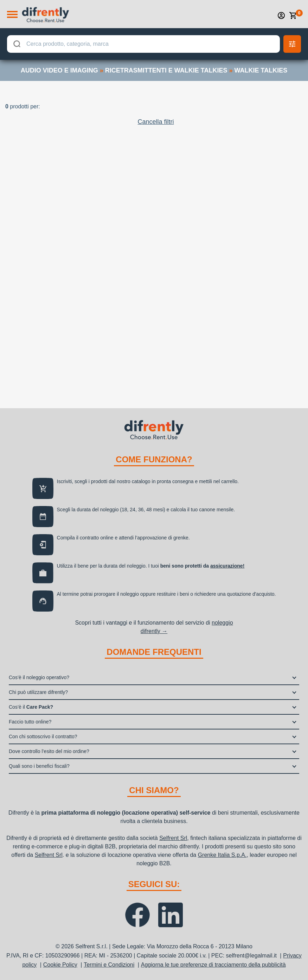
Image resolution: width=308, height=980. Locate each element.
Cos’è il (31, 707)
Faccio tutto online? (30, 722)
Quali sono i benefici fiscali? (39, 766)
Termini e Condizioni (109, 965)
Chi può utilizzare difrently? (38, 692)
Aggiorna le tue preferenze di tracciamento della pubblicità (213, 965)
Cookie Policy (60, 965)
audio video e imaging (59, 70)
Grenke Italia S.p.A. (222, 855)
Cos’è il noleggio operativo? (39, 677)
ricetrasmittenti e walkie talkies (166, 70)
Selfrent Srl (173, 838)
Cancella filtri (156, 122)
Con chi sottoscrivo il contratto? (43, 736)
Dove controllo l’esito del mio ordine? (49, 751)
